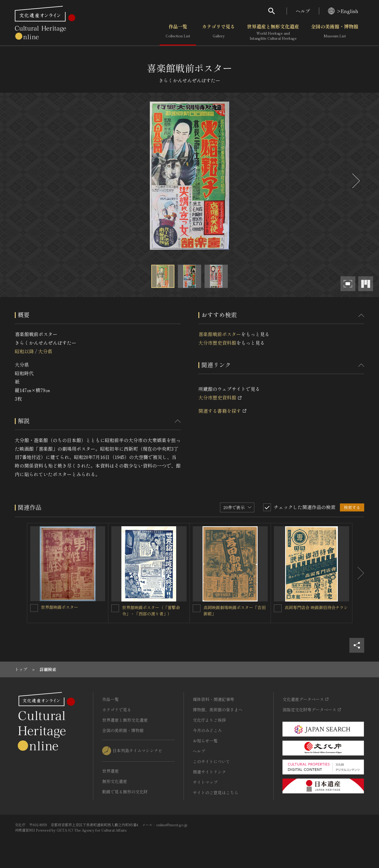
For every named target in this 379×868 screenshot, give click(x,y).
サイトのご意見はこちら (216, 792)
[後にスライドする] (355, 181)
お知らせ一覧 (205, 741)
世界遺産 (110, 771)
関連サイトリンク (209, 772)
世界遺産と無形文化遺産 (273, 32)
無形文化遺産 (115, 781)
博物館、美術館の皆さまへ (218, 710)
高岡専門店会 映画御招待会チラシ (316, 607)
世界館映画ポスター (60, 607)
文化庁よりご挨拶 (209, 720)
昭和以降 (24, 351)
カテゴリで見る (219, 32)
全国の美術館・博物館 (335, 32)
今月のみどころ (207, 730)
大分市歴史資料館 (217, 343)
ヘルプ (303, 11)
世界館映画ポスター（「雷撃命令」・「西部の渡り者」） (151, 611)
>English (343, 11)
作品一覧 (178, 32)
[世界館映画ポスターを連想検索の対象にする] (34, 608)
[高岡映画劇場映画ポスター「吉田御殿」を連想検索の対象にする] (197, 608)
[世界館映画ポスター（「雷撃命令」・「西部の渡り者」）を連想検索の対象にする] (115, 608)
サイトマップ (205, 782)
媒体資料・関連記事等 (213, 699)
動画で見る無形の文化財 (125, 792)
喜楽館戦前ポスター (220, 334)
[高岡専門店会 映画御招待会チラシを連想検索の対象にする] (278, 608)
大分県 (45, 351)
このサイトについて (211, 761)
